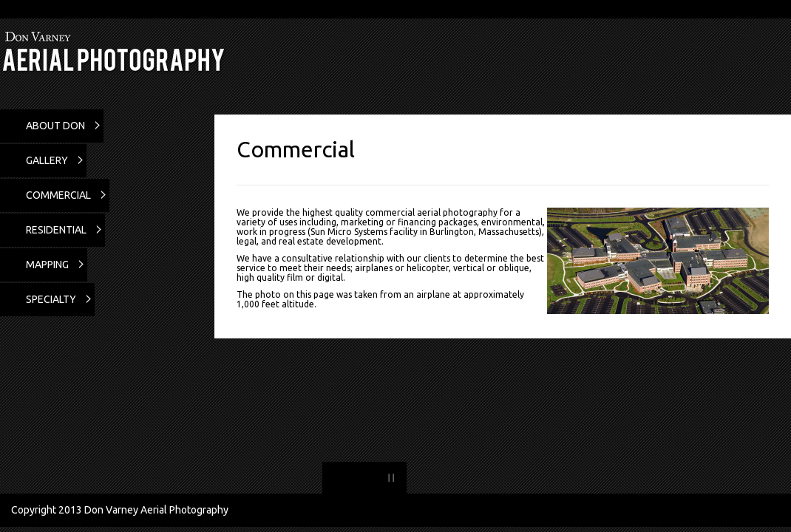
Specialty (51, 299)
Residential (56, 230)
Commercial (58, 195)
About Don (55, 126)
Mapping (47, 265)
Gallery (47, 160)
